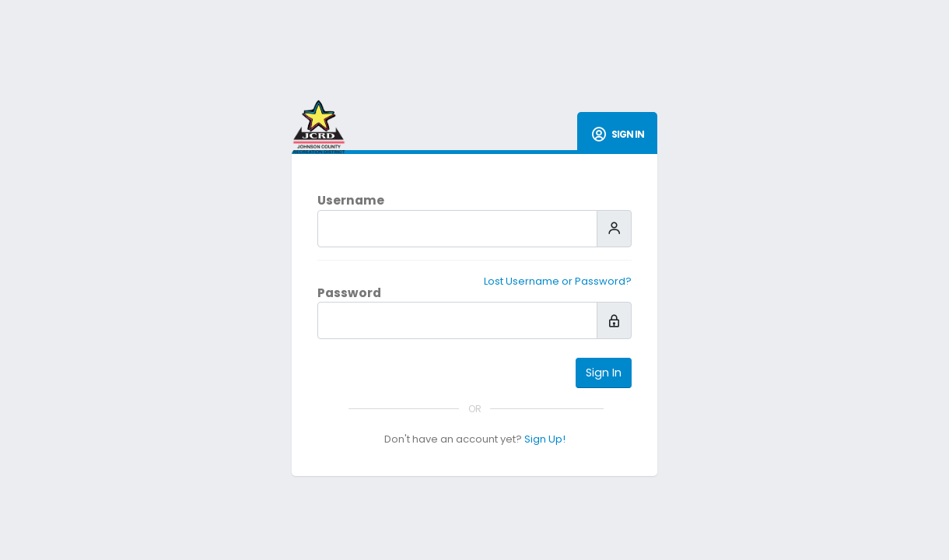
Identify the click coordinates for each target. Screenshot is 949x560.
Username (351, 200)
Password (349, 293)
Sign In (604, 373)
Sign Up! (545, 439)
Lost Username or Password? (558, 281)
